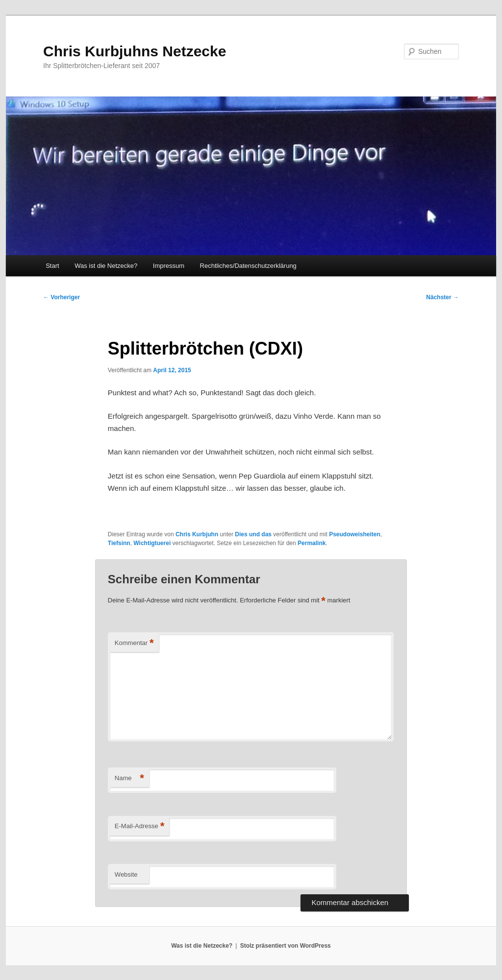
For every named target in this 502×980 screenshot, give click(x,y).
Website (126, 874)
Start (52, 266)
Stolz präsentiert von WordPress (286, 946)
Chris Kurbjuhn (197, 534)
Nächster (442, 297)
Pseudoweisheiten (355, 534)
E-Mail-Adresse (139, 826)
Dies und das (253, 534)
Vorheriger (62, 297)
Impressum (169, 266)
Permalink (312, 543)
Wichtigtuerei (152, 543)
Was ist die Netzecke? (106, 266)
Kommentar (134, 643)
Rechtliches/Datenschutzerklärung (248, 266)
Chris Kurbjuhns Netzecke (135, 51)
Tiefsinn (119, 543)
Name (129, 778)
